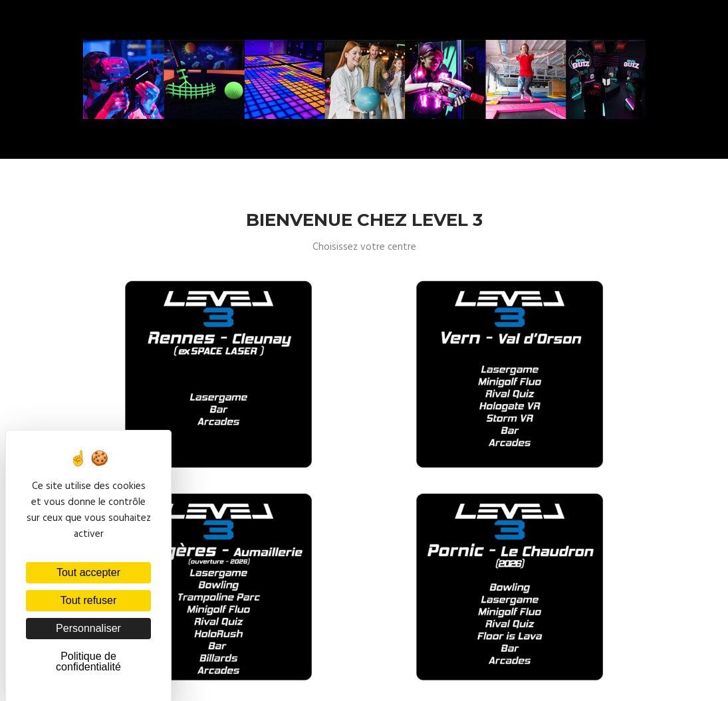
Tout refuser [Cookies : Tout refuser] (88, 600)
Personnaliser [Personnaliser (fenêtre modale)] (88, 628)
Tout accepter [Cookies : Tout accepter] (88, 572)
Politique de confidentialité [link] (88, 661)
